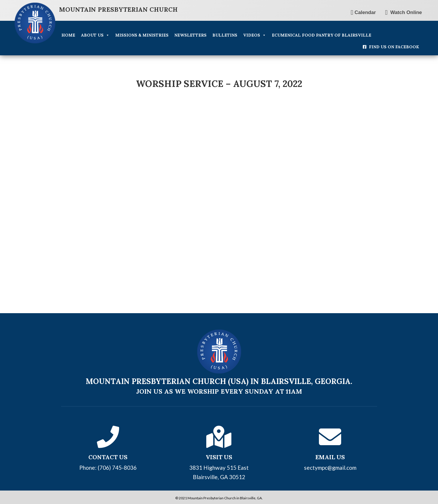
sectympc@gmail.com (330, 465)
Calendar (363, 12)
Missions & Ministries (142, 35)
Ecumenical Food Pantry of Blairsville (322, 35)
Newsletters (190, 35)
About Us (95, 35)
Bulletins (225, 35)
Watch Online (403, 12)
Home (68, 35)
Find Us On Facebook (394, 47)
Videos (255, 35)
